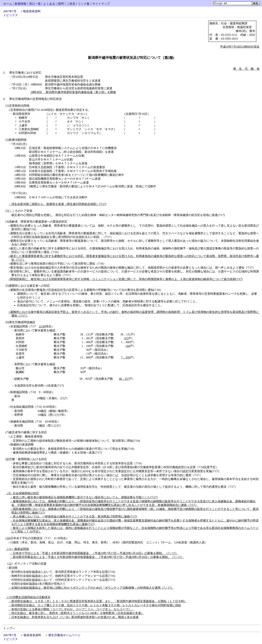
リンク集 (84, 4)
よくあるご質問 (54, 4)
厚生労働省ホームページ (64, 635)
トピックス (11, 15)
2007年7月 (10, 11)
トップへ (9, 628)
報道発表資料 (32, 11)
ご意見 (71, 4)
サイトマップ (101, 4)
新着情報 (20, 4)
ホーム (8, 4)
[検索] (233, 3)
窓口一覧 (35, 4)
